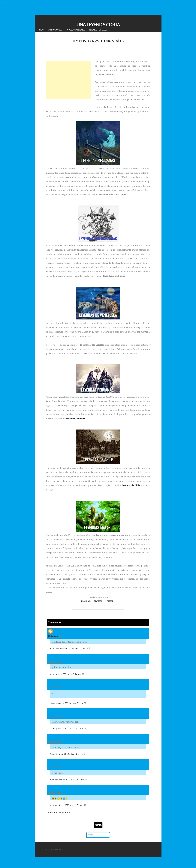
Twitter (98, 601)
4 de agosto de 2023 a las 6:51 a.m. (67, 805)
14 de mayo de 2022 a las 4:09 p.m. (67, 703)
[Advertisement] (68, 80)
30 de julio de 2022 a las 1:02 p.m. (67, 754)
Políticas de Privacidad (54, 850)
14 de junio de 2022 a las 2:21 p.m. (67, 729)
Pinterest (109, 601)
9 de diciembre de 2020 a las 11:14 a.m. (69, 648)
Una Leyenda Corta (98, 25)
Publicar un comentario (58, 812)
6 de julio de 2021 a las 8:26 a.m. (66, 674)
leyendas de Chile (131, 485)
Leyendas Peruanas (75, 419)
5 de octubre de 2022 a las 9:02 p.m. (68, 780)
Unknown (53, 636)
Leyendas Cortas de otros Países (98, 41)
